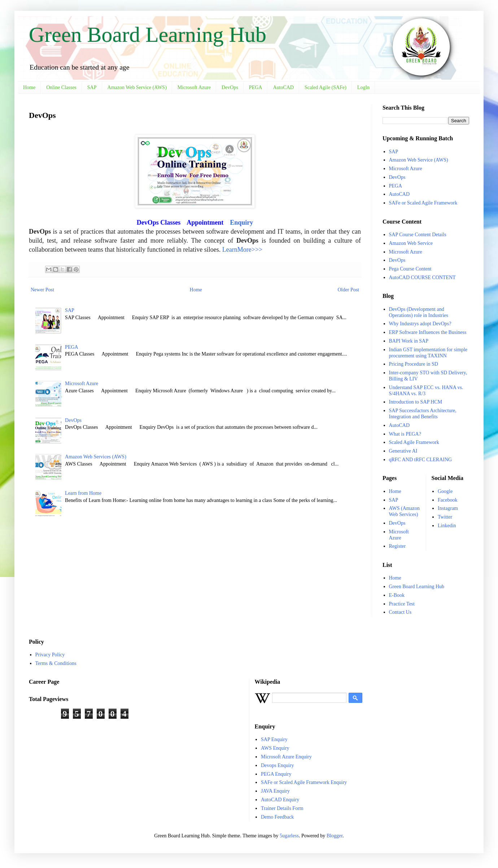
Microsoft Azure (194, 87)
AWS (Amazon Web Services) (405, 511)
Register (397, 546)
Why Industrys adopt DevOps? (420, 324)
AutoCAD (283, 87)
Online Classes (61, 87)
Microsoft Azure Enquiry (286, 757)
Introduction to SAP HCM (416, 402)
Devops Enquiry (277, 765)
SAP (92, 87)
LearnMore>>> (242, 250)
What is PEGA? (405, 434)
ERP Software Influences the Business (428, 332)
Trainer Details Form (282, 808)
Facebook (447, 500)
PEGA (256, 87)
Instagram (448, 508)
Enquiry (241, 222)
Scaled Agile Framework (414, 442)
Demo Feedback (277, 817)
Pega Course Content (410, 269)
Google (445, 491)
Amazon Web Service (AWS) (137, 87)
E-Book (397, 595)
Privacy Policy (50, 655)
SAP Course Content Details (418, 235)
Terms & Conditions (56, 663)
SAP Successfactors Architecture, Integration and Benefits (423, 414)
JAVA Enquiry (275, 791)
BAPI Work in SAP (409, 341)
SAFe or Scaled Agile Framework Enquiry (304, 782)
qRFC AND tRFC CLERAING (421, 460)
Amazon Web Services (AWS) (96, 457)
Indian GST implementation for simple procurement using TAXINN (428, 353)
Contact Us (400, 612)
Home (29, 87)
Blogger (335, 836)
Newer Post (42, 290)
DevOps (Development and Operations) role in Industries (419, 312)
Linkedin (447, 526)
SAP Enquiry (274, 739)
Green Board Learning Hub (148, 35)
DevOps (230, 87)
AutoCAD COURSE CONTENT (422, 277)
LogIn (363, 87)
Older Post (349, 290)
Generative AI (403, 451)
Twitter (445, 517)
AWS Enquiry (275, 748)
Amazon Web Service (411, 243)
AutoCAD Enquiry (280, 800)
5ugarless (289, 836)
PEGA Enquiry (276, 774)
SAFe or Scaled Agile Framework (423, 203)
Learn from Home (83, 493)
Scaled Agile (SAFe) (326, 87)
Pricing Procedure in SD (414, 364)
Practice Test (402, 604)
